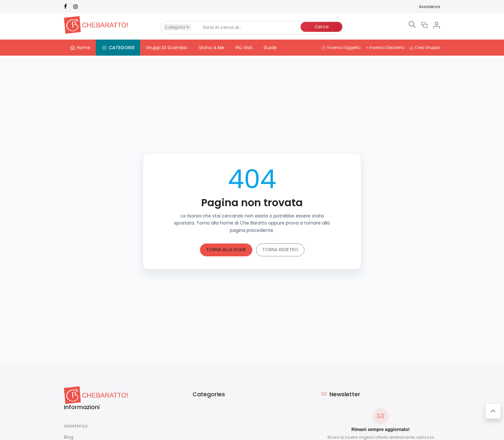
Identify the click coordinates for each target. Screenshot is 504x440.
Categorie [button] (118, 48)
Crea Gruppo (425, 47)
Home (80, 48)
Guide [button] (270, 48)
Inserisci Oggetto (341, 47)
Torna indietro (280, 248)
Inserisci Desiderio (385, 47)
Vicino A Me (212, 48)
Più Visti (244, 48)
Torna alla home (226, 248)
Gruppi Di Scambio (167, 48)
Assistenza (429, 7)
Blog (69, 435)
